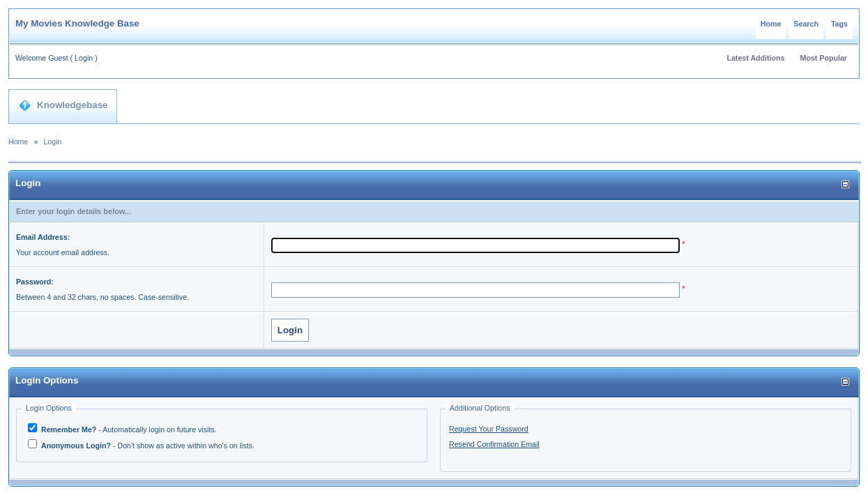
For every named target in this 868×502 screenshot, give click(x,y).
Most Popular (824, 58)
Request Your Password (489, 429)
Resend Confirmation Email (494, 444)
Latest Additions (755, 58)
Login (84, 58)
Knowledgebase (63, 105)
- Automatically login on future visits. (128, 429)
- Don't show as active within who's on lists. (147, 446)
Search (806, 24)
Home (771, 24)
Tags (839, 24)
